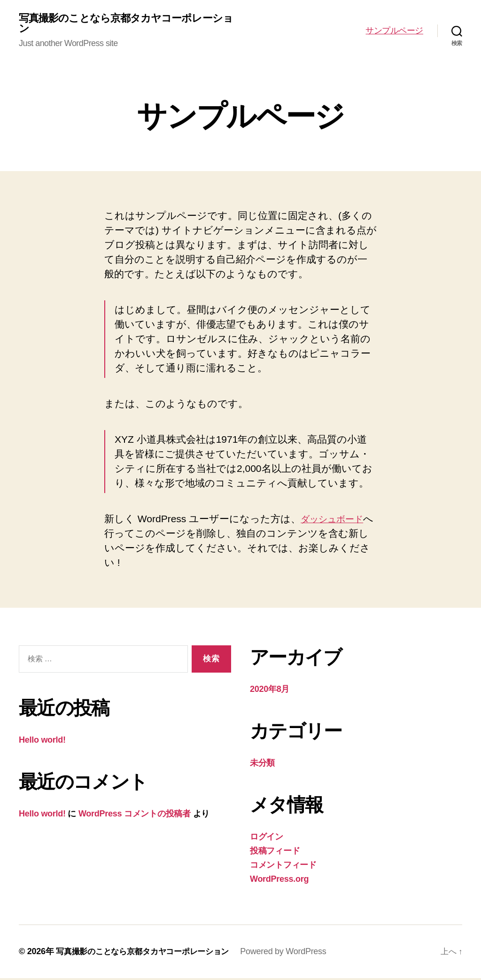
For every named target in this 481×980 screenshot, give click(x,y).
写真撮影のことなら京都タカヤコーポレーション (124, 24)
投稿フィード (275, 853)
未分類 (262, 765)
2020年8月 (270, 691)
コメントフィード (283, 867)
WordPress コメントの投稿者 (135, 815)
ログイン (267, 839)
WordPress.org (279, 881)
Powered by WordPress (293, 953)
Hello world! (42, 742)
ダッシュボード (337, 521)
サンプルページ (394, 31)
